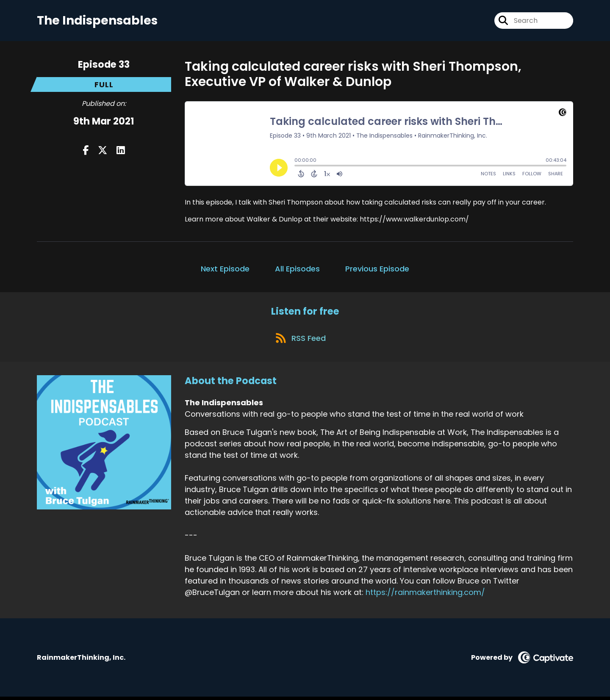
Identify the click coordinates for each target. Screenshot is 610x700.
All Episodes (297, 270)
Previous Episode (377, 270)
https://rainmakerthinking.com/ (425, 596)
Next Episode (225, 270)
